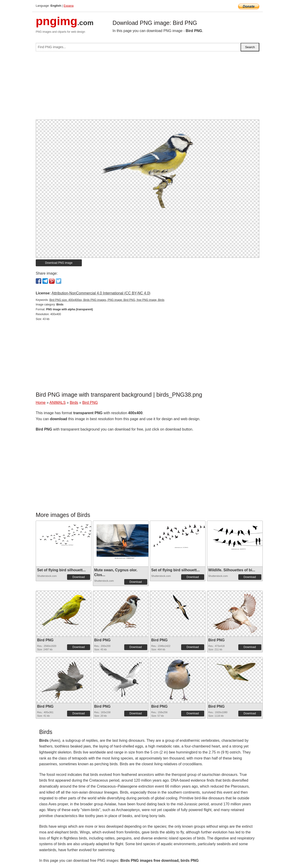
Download (78, 577)
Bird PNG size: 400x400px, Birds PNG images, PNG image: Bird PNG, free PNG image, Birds (107, 300)
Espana (69, 6)
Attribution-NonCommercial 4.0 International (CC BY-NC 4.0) (101, 293)
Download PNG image (59, 263)
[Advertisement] (147, 87)
